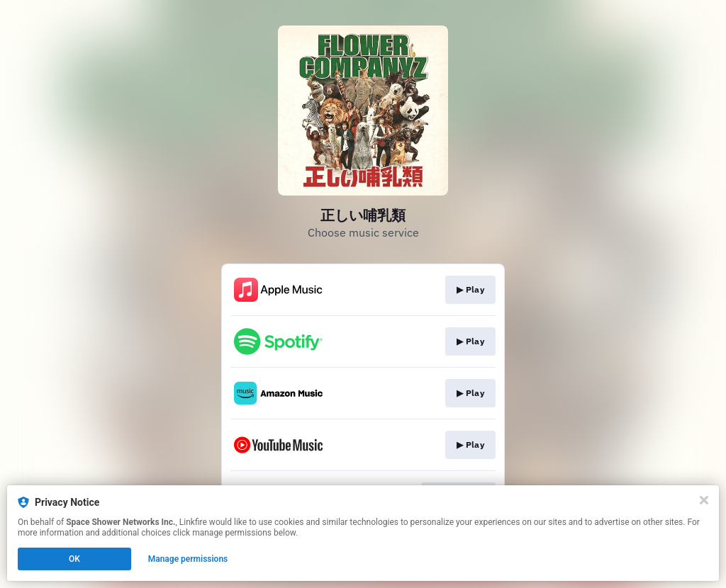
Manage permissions (188, 559)
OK (74, 559)
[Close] (704, 500)
